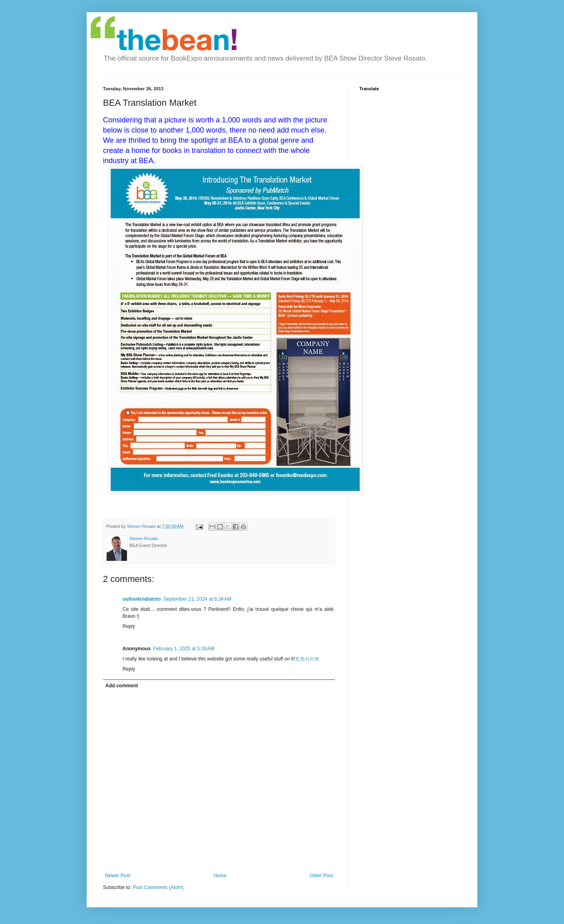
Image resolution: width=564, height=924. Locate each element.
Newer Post (118, 876)
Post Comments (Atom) (158, 887)
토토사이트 (307, 659)
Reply (129, 626)
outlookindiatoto (142, 599)
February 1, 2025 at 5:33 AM (184, 649)
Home (220, 876)
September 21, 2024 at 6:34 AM (197, 599)
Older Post (321, 876)
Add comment (122, 686)
